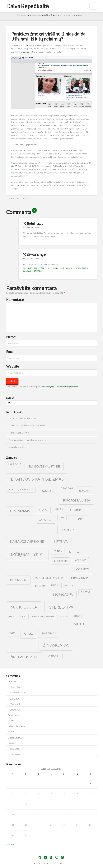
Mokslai (11, 732)
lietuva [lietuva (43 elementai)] (61, 542)
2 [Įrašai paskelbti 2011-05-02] (13, 794)
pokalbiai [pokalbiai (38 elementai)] (18, 580)
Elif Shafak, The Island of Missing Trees (27, 426)
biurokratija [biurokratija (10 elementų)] (15, 464)
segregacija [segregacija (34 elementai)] (63, 594)
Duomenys (15, 748)
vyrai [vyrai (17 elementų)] (13, 633)
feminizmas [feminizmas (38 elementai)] (20, 511)
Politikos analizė (15, 737)
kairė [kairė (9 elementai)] (62, 517)
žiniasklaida (13, 199)
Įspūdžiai (12, 720)
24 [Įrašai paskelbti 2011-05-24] (26, 825)
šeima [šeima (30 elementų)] (29, 634)
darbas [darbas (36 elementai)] (47, 491)
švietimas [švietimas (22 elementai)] (49, 633)
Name (11, 337)
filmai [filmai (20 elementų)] (43, 510)
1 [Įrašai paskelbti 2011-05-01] (90, 783)
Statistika (15, 698)
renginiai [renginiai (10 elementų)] (68, 585)
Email (11, 352)
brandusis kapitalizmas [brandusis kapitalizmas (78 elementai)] (37, 479)
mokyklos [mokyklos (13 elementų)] (80, 560)
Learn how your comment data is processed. (60, 387)
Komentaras (16, 300)
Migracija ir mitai (17, 447)
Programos (15, 754)
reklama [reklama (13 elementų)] (40, 586)
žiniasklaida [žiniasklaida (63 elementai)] (56, 645)
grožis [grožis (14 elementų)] (59, 509)
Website (13, 366)
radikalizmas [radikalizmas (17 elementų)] (80, 578)
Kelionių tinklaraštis (16, 726)
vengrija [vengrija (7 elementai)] (76, 616)
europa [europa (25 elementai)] (85, 490)
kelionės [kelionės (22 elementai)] (77, 519)
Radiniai (11, 743)
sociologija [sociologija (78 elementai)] (24, 607)
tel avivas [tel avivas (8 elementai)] (64, 616)
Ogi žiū (14, 166)
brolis (26, 45)
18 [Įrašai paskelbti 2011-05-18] (39, 815)
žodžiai (26, 199)
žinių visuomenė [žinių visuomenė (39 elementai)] (25, 657)
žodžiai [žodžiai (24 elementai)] (54, 656)
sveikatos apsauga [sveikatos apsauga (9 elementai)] (17, 616)
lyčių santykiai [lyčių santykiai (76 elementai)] (27, 554)
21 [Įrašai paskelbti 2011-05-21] (77, 815)
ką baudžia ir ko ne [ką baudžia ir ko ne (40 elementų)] (27, 541)
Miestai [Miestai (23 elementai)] (74, 552)
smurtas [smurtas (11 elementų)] (85, 592)
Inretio (54, 864)
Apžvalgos (12, 681)
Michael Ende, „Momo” (19, 433)
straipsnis (27, 52)
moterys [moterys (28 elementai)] (82, 569)
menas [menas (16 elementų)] (58, 551)
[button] (93, 6)
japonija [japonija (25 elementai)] (46, 520)
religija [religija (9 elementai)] (55, 585)
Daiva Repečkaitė (28, 6)
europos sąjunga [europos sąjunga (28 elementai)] (76, 500)
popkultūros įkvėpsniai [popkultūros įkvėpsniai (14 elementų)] (50, 578)
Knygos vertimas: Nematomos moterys (27, 440)
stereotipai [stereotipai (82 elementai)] (62, 607)
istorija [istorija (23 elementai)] (76, 510)
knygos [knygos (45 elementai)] (68, 530)
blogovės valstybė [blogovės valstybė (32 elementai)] (44, 466)
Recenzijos (15, 687)
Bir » (13, 845)
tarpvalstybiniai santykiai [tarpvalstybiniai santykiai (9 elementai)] (42, 616)
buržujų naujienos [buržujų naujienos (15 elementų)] (21, 489)
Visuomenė (15, 704)
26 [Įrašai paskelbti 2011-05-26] (51, 825)
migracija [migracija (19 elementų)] (61, 561)
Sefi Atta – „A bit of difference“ (23, 419)
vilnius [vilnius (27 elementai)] (80, 624)
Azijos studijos (14, 715)
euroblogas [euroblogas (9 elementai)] (67, 488)
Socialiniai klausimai (19, 693)
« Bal (8, 845)
